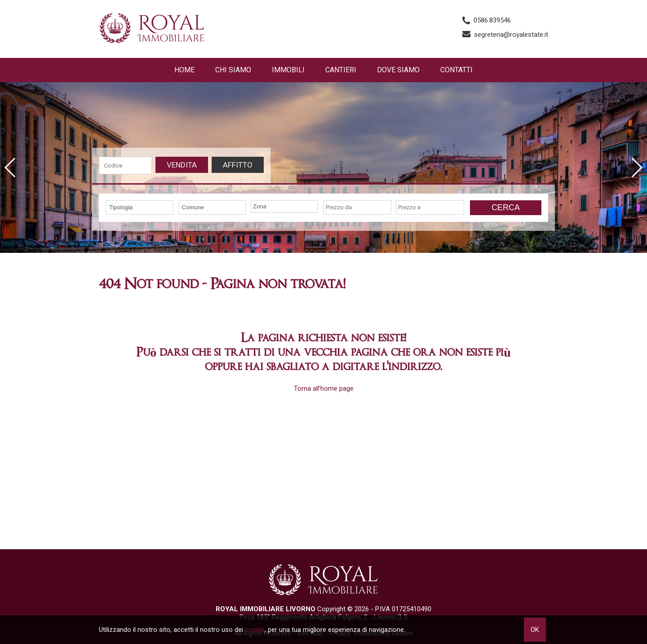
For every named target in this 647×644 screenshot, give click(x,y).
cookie (255, 630)
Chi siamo (233, 70)
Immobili (288, 70)
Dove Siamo (398, 70)
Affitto (238, 165)
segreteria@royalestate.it (511, 35)
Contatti (456, 70)
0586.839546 (492, 20)
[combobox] (140, 207)
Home (184, 70)
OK (535, 630)
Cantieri (341, 70)
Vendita (182, 165)
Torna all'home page (324, 388)
